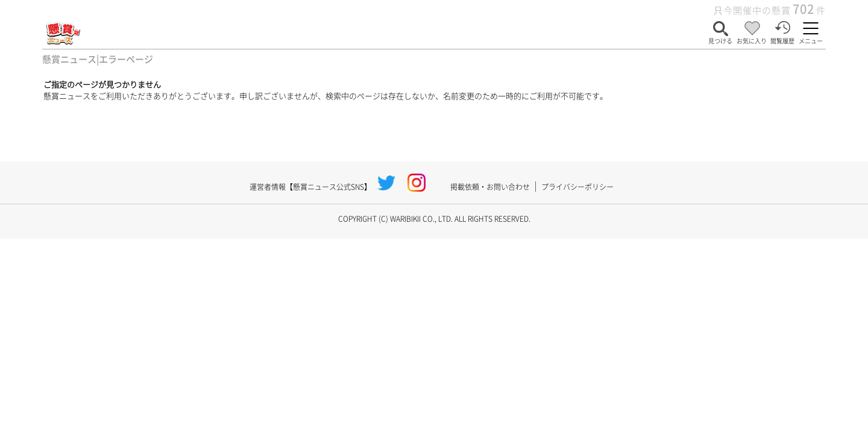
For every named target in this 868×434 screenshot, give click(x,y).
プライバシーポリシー (577, 187)
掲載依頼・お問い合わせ (490, 187)
